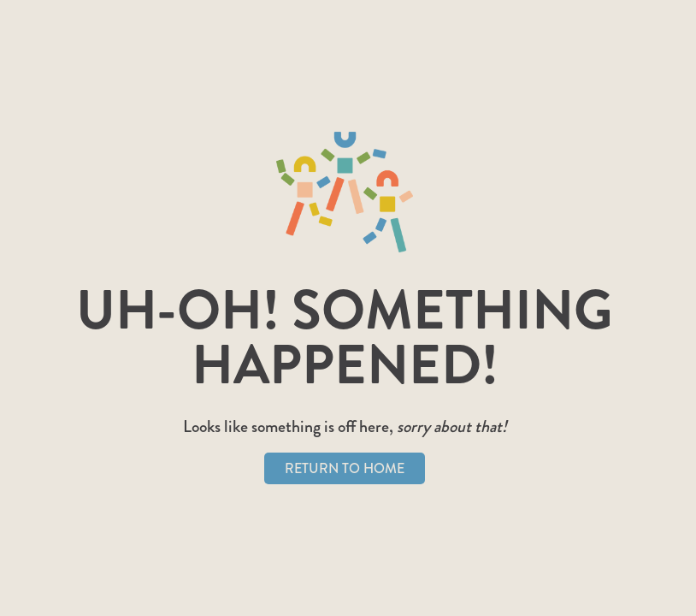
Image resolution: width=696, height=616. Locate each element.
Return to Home (345, 468)
